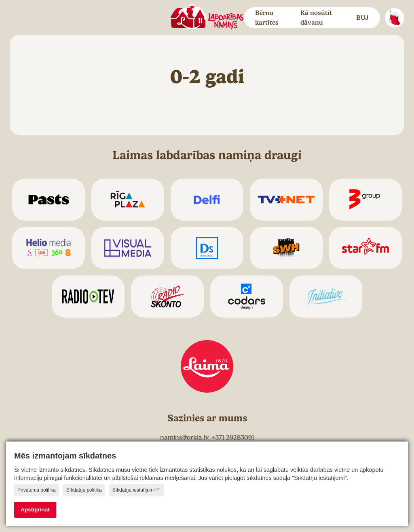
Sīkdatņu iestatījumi (137, 490)
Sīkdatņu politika (84, 490)
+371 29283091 (233, 437)
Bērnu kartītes (267, 18)
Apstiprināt (35, 510)
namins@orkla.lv (184, 437)
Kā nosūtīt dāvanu (316, 18)
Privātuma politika (37, 490)
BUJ (362, 18)
